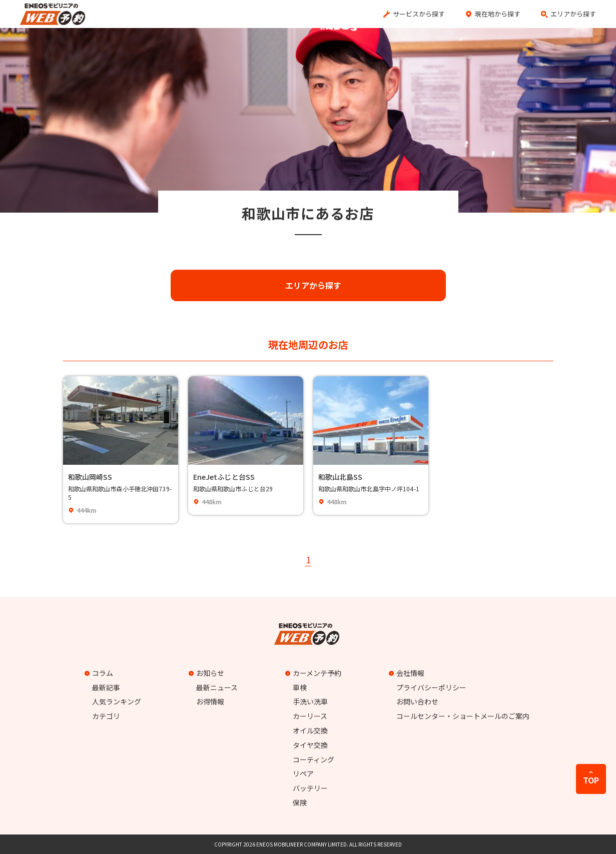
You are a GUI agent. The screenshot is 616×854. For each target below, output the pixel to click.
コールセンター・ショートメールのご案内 (463, 716)
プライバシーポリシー (431, 687)
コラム (100, 673)
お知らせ (208, 673)
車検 (300, 687)
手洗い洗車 (310, 701)
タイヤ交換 (310, 745)
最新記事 (106, 687)
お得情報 (210, 701)
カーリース (310, 716)
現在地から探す (498, 14)
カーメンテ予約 (315, 673)
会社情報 (408, 673)
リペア (303, 773)
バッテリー (310, 788)
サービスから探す (419, 14)
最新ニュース (217, 687)
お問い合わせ (417, 701)
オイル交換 (310, 730)
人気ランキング (117, 701)
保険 (300, 802)
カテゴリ (106, 716)
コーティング (314, 759)
